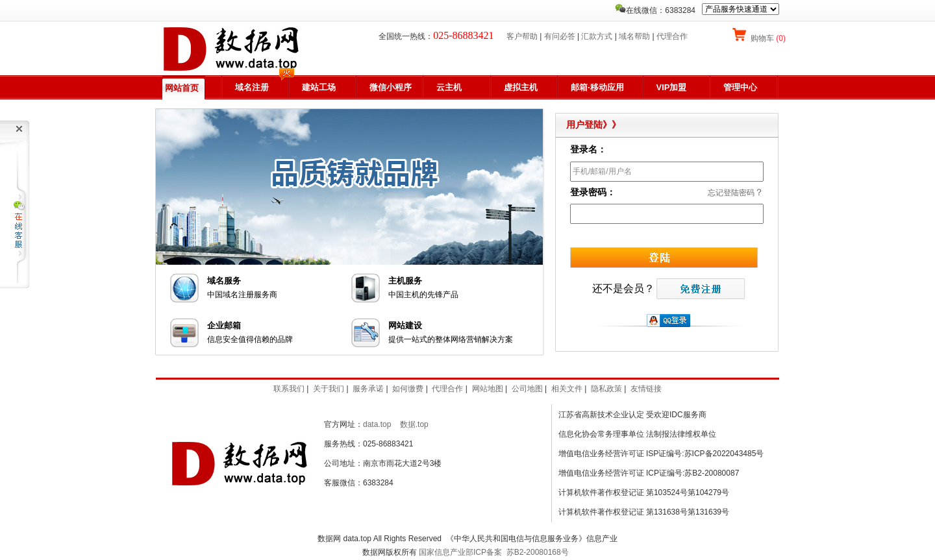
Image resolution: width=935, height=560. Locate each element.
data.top (377, 424)
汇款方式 (597, 36)
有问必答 (560, 36)
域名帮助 (634, 36)
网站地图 (488, 389)
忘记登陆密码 (731, 193)
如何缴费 (408, 389)
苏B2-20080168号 (538, 552)
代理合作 (672, 36)
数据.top (414, 424)
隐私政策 (606, 389)
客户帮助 (522, 36)
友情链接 (646, 389)
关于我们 (329, 389)
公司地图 (527, 389)
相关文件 (567, 389)
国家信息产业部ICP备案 (460, 552)
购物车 (767, 38)
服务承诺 (368, 389)
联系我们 (289, 389)
